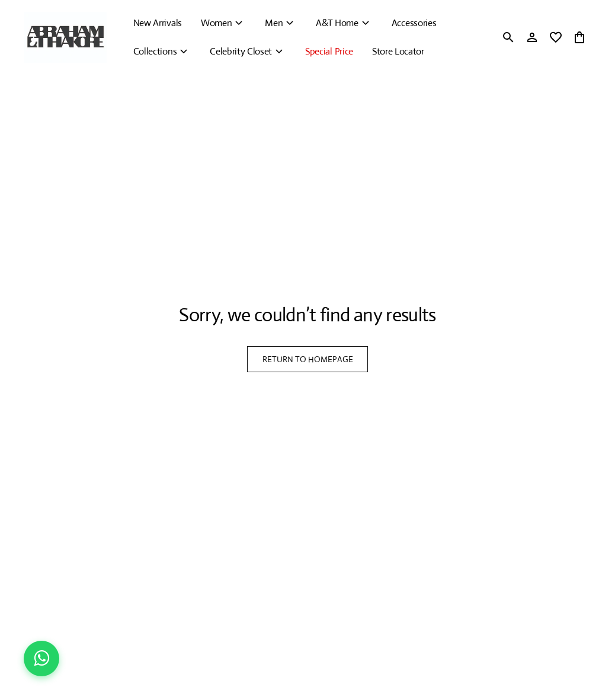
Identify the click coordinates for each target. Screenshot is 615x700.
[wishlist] (556, 37)
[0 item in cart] (579, 37)
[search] (508, 37)
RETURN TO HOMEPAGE (308, 359)
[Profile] (532, 37)
